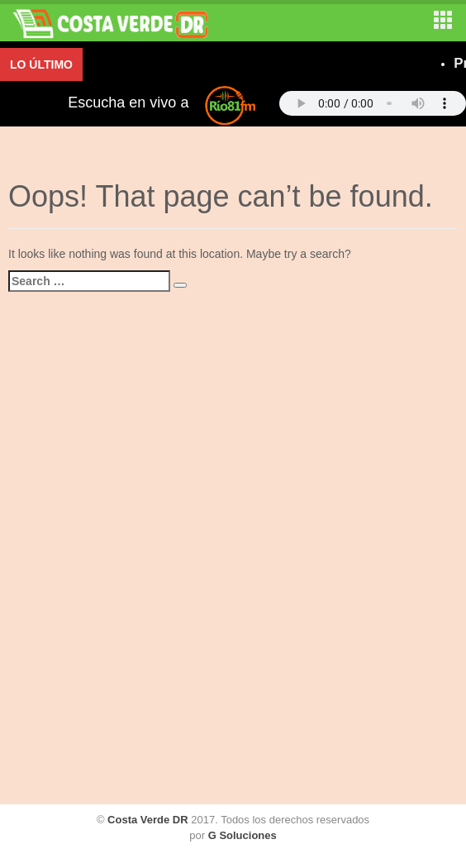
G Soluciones (243, 835)
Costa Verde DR (148, 820)
